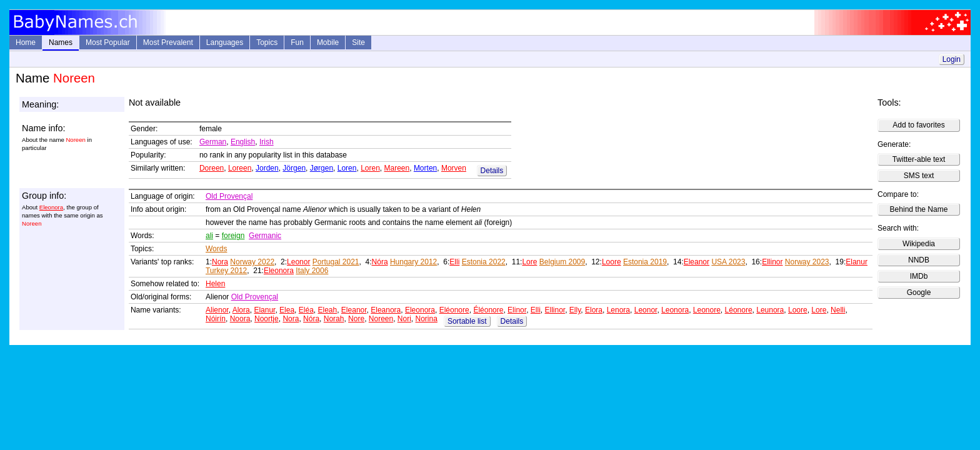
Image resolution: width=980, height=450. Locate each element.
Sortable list (467, 321)
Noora (240, 319)
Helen (215, 284)
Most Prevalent (168, 42)
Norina (427, 319)
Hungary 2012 (413, 262)
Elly (575, 310)
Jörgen (294, 168)
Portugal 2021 (336, 262)
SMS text (919, 176)
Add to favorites (918, 125)
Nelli (838, 310)
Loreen (240, 168)
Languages (225, 42)
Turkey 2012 (226, 271)
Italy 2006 (312, 271)
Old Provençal (229, 196)
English (243, 142)
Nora (220, 262)
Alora (241, 310)
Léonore (739, 310)
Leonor (298, 262)
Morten (425, 168)
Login (952, 59)
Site (358, 42)
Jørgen (322, 168)
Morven (454, 168)
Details (492, 171)
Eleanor (697, 262)
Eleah (327, 310)
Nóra (380, 262)
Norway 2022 (252, 262)
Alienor (217, 310)
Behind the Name (919, 209)
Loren (347, 168)
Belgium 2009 (562, 262)
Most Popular (108, 42)
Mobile (328, 42)
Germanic (265, 236)
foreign (233, 236)
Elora (594, 310)
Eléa (306, 310)
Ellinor (772, 262)
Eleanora (386, 310)
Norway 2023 (807, 262)
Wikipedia (919, 244)
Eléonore (454, 310)
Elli (454, 262)
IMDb (919, 276)
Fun (297, 42)
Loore (612, 262)
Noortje (267, 319)
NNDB (919, 260)
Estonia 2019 (645, 262)
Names (61, 42)
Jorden (267, 168)
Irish (267, 142)
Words (216, 249)
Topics (267, 42)
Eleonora (51, 207)
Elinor (517, 310)
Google (919, 292)
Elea (287, 310)
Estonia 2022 (484, 262)
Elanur (857, 262)
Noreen (381, 319)
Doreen (212, 168)
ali (209, 236)
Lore (529, 262)
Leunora (770, 310)
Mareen (397, 168)
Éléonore (488, 310)
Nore (356, 319)
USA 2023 (728, 262)
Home (26, 42)
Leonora (675, 310)
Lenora (618, 310)
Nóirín (216, 319)
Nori (404, 319)
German (213, 142)
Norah (334, 319)
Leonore (707, 310)
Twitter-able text (919, 159)
